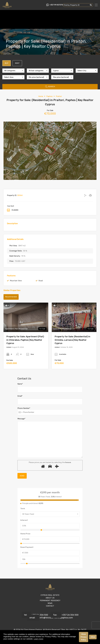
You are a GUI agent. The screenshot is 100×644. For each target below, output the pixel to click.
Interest (24, 520)
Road (41, 281)
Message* (21, 419)
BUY (7, 63)
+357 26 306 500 (40, 615)
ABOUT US (50, 598)
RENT (17, 63)
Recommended (11, 297)
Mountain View (16, 281)
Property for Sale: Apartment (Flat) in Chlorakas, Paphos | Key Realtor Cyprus (25, 340)
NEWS (50, 603)
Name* (20, 384)
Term (23, 509)
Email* (20, 396)
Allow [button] (93, 637)
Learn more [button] (39, 639)
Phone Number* (24, 408)
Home (41, 96)
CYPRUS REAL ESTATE (50, 595)
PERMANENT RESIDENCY (50, 601)
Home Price (25, 534)
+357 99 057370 (56, 5)
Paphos (49, 96)
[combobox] (13, 71)
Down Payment (27, 547)
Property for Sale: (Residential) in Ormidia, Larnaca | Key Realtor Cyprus (72, 340)
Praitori (59, 96)
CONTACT (50, 606)
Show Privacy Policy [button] (84, 637)
